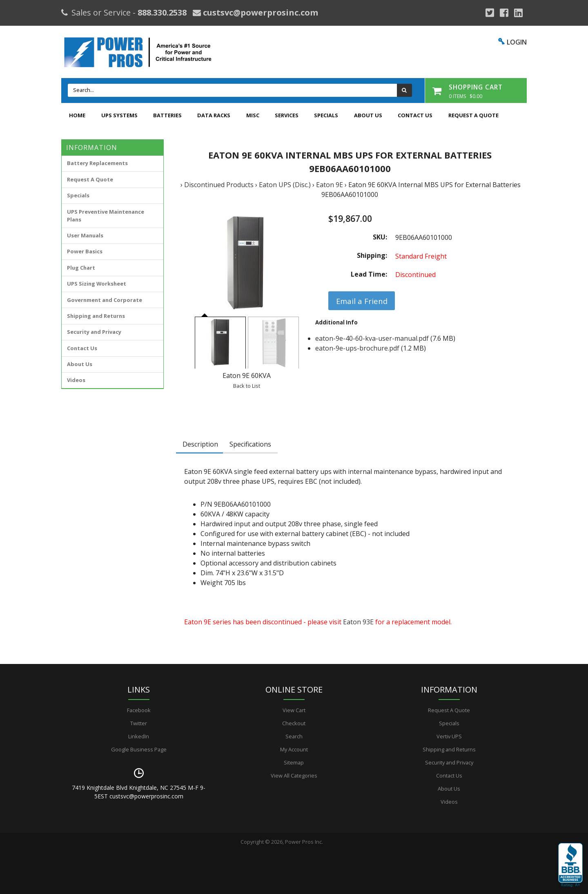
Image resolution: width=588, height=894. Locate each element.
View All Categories (294, 776)
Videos (76, 380)
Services (287, 115)
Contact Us (415, 115)
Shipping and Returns (96, 316)
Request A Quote (473, 115)
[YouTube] (518, 13)
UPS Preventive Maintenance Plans (106, 216)
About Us (368, 115)
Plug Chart (81, 268)
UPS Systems (119, 115)
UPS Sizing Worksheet (97, 284)
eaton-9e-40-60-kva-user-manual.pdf (372, 338)
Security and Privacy (94, 332)
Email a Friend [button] (362, 301)
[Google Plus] (490, 13)
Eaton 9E (330, 185)
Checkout (294, 723)
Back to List (247, 386)
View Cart (294, 710)
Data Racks (214, 115)
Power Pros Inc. (304, 842)
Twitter (139, 723)
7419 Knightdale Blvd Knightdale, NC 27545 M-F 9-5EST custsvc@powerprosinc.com (139, 792)
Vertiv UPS (449, 736)
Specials (326, 115)
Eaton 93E (358, 622)
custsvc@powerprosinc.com (259, 12)
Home (77, 115)
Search (294, 736)
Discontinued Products (219, 185)
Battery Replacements (97, 163)
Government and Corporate (105, 300)
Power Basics (85, 251)
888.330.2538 (162, 12)
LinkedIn (139, 736)
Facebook (139, 710)
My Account (294, 749)
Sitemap (294, 762)
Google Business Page (139, 749)
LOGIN (517, 42)
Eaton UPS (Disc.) (285, 185)
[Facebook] (504, 13)
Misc (253, 115)
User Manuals (85, 235)
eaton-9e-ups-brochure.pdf (357, 348)
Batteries (167, 115)
